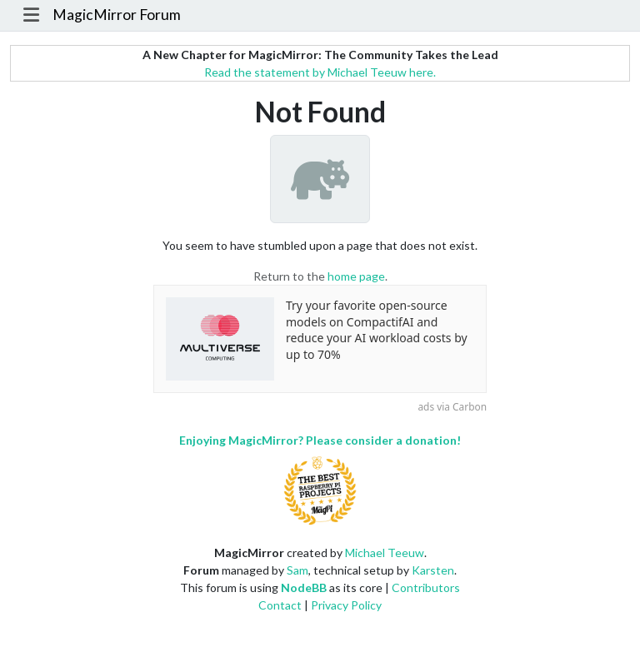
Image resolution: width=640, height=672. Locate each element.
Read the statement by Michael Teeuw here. (320, 72)
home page (356, 276)
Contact (280, 605)
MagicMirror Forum (117, 15)
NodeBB (304, 587)
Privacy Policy (346, 605)
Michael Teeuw (385, 553)
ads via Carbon (452, 406)
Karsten (433, 570)
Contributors (426, 587)
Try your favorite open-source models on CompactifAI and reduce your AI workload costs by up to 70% (377, 330)
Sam (297, 570)
